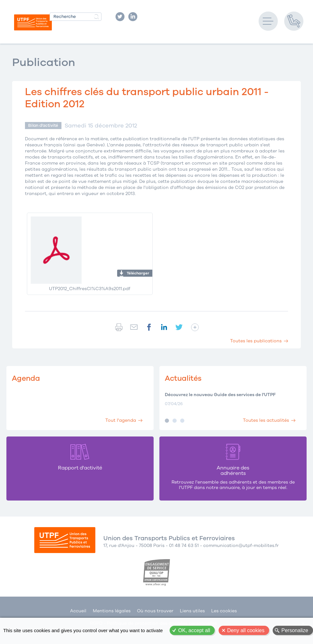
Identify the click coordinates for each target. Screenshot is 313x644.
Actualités (183, 378)
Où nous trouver (155, 611)
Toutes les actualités (266, 420)
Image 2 (175, 421)
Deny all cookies (246, 630)
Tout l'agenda (121, 420)
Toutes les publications (256, 341)
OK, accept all (194, 630)
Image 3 (182, 421)
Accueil (78, 611)
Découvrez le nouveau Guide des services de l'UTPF (220, 395)
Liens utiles (192, 611)
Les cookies (224, 611)
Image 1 (167, 421)
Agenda (26, 378)
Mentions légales (112, 611)
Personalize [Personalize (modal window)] (295, 630)
